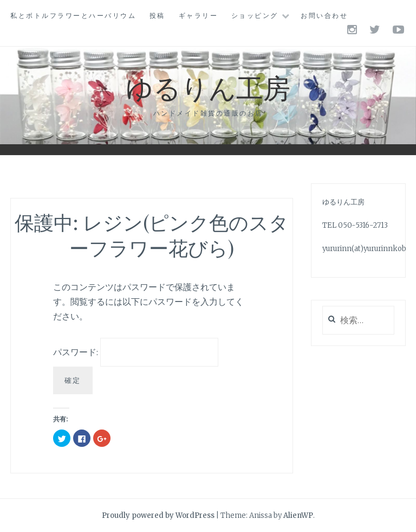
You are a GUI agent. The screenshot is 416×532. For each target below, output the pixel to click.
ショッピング (255, 15)
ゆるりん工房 (208, 87)
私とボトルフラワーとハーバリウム (73, 15)
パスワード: (136, 352)
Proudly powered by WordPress (158, 515)
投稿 (157, 15)
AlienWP (298, 515)
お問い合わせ (324, 15)
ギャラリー (199, 15)
